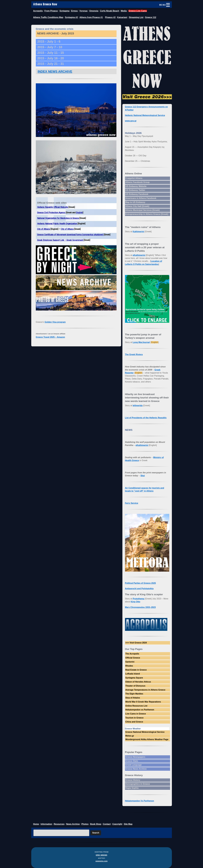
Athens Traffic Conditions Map (48, 17)
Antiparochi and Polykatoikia (139, 589)
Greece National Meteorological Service (145, 732)
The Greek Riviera (134, 354)
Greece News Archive (136, 769)
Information (46, 824)
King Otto (135, 602)
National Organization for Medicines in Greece (58, 218)
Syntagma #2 (71, 17)
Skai (143, 476)
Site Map (128, 824)
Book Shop (96, 824)
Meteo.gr (130, 736)
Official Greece (133, 658)
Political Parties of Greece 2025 (140, 583)
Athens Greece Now (45, 5)
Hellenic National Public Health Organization (57, 224)
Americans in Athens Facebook (141, 198)
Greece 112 (151, 17)
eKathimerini (139, 255)
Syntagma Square (134, 678)
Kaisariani (122, 17)
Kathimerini (138, 232)
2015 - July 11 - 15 (51, 53)
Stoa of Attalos (133, 698)
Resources (59, 824)
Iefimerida (138, 406)
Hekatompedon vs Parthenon (140, 710)
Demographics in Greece (138, 784)
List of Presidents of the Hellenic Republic (146, 418)
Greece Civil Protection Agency (51, 213)
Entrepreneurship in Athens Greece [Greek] (147, 214)
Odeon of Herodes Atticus (138, 682)
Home (36, 824)
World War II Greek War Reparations (143, 702)
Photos (85, 824)
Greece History (133, 780)
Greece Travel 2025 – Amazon (50, 337)
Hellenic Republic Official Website (53, 207)
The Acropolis (132, 654)
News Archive (73, 824)
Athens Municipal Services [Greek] (143, 210)
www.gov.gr (131, 121)
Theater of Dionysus (135, 686)
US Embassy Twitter (135, 190)
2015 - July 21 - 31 (51, 64)
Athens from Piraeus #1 (91, 17)
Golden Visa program (55, 322)
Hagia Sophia (132, 788)
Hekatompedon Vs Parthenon (140, 801)
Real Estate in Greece (136, 670)
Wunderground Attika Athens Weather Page (147, 739)
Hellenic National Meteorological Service (145, 115)
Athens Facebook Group (138, 182)
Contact (107, 824)
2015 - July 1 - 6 (49, 41)
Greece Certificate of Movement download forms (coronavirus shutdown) (71, 235)
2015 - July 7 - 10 (50, 47)
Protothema (138, 599)
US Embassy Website (136, 186)
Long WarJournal (141, 342)
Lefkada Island (133, 674)
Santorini (130, 662)
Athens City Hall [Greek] (137, 206)
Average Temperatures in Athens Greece (145, 690)
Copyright (117, 824)
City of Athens (44, 229)
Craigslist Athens (134, 178)
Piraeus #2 (110, 17)
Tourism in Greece (134, 718)
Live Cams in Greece (136, 714)
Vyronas (84, 11)
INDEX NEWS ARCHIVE (55, 71)
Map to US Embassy (135, 202)
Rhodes (129, 666)
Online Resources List (136, 706)
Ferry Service (132, 503)
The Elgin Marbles (134, 694)
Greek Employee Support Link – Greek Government (60, 240)
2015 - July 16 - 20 (51, 58)
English (79, 213)
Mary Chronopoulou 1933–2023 (140, 607)
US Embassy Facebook (137, 194)
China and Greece (134, 722)
